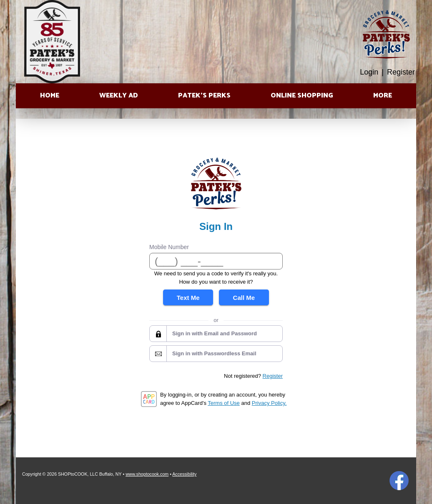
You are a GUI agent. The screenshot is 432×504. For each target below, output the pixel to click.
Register (401, 72)
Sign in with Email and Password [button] (215, 333)
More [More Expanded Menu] (383, 96)
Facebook (399, 481)
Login (369, 72)
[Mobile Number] (216, 261)
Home (50, 96)
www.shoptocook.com (147, 474)
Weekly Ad (119, 96)
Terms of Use (224, 403)
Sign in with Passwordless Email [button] (214, 353)
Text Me (188, 298)
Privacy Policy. (269, 403)
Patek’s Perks (204, 96)
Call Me (244, 298)
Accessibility (184, 474)
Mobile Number (169, 247)
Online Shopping (302, 96)
